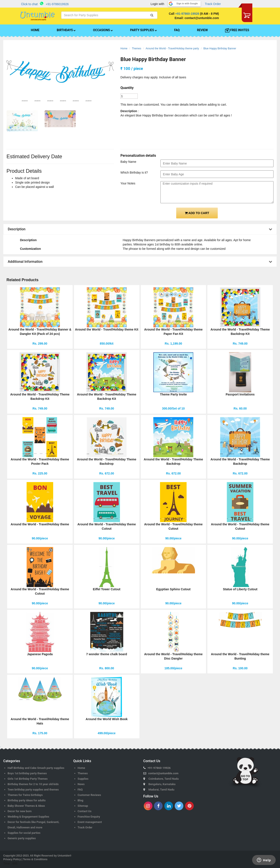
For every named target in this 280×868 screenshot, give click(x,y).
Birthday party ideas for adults (27, 800)
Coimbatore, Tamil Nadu (164, 779)
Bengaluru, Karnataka (162, 784)
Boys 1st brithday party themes (27, 773)
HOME (35, 30)
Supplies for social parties (24, 833)
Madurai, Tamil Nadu (162, 790)
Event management (90, 822)
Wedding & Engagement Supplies (28, 817)
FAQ (177, 30)
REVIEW (202, 30)
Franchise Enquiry (89, 817)
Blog (80, 800)
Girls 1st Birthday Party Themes (28, 779)
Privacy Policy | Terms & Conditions (25, 859)
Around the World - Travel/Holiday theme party (172, 48)
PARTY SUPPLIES (144, 30)
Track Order (213, 4)
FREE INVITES (237, 30)
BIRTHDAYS (66, 30)
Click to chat (30, 4)
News (81, 784)
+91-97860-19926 (187, 14)
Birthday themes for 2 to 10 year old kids (33, 784)
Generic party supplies (22, 838)
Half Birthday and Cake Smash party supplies (36, 768)
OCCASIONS (103, 30)
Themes (137, 48)
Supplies (83, 779)
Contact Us (85, 811)
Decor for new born (20, 811)
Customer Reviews (89, 795)
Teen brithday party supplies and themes (33, 790)
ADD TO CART (197, 213)
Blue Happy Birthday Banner (220, 48)
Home (124, 48)
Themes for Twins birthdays (25, 795)
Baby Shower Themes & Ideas (26, 806)
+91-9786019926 (57, 4)
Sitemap (83, 806)
